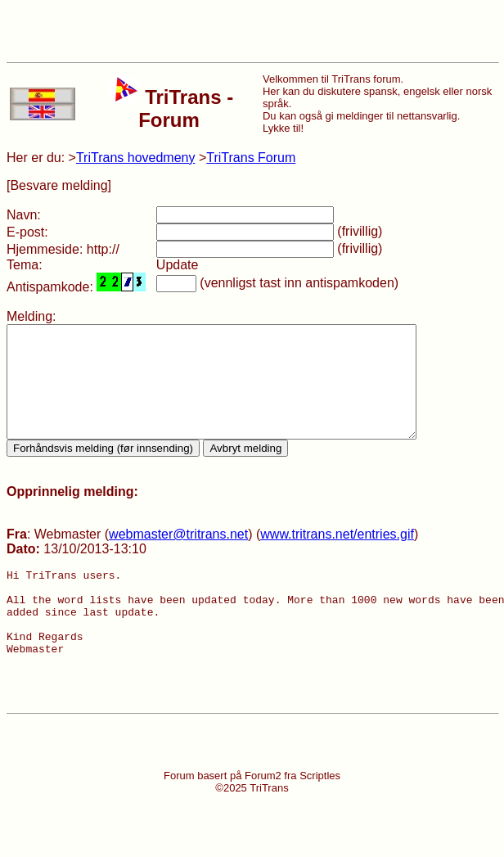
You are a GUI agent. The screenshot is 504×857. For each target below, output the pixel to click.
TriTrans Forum (251, 158)
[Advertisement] (252, 31)
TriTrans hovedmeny (136, 158)
